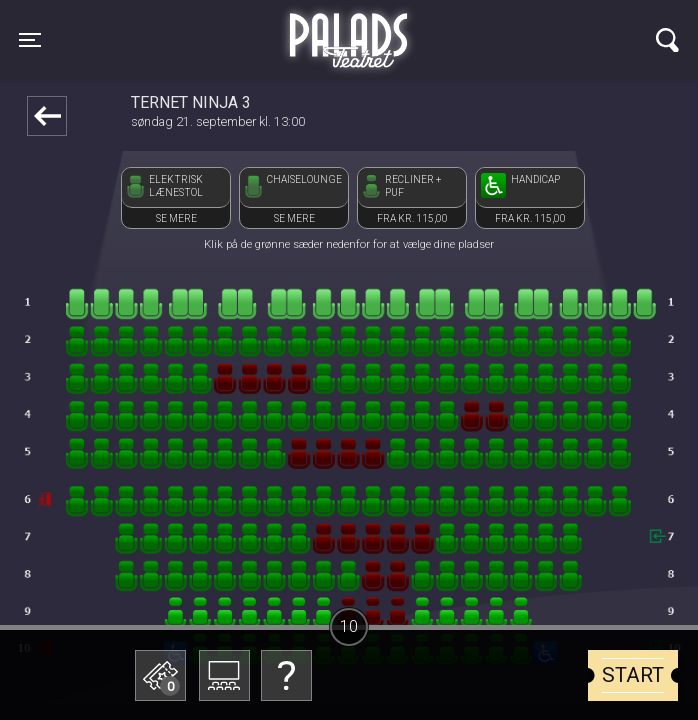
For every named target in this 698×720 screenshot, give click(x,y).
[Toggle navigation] (30, 40)
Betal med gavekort (170, 575)
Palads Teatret (349, 28)
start (633, 675)
